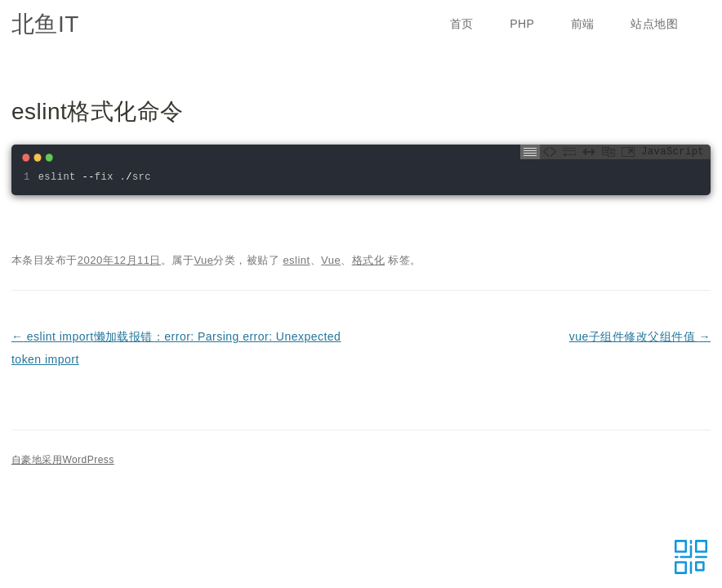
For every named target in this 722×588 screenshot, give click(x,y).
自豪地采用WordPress (63, 460)
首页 (462, 24)
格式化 (368, 260)
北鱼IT (45, 24)
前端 (583, 24)
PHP (522, 24)
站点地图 (654, 24)
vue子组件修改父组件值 (640, 336)
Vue (203, 260)
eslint (296, 260)
